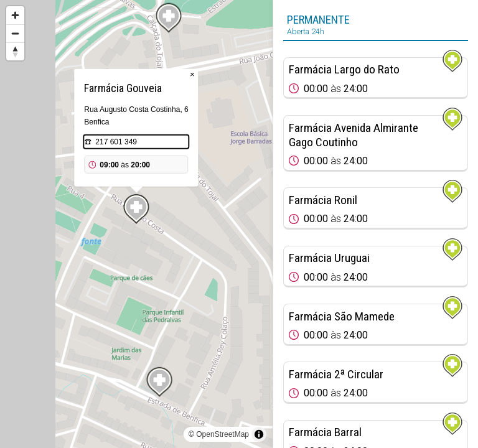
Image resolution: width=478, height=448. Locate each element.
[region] (136, 224)
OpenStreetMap (223, 434)
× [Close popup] (192, 74)
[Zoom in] (15, 15)
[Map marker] (159, 382)
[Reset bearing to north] (15, 51)
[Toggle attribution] (259, 434)
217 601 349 (116, 142)
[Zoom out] (15, 33)
